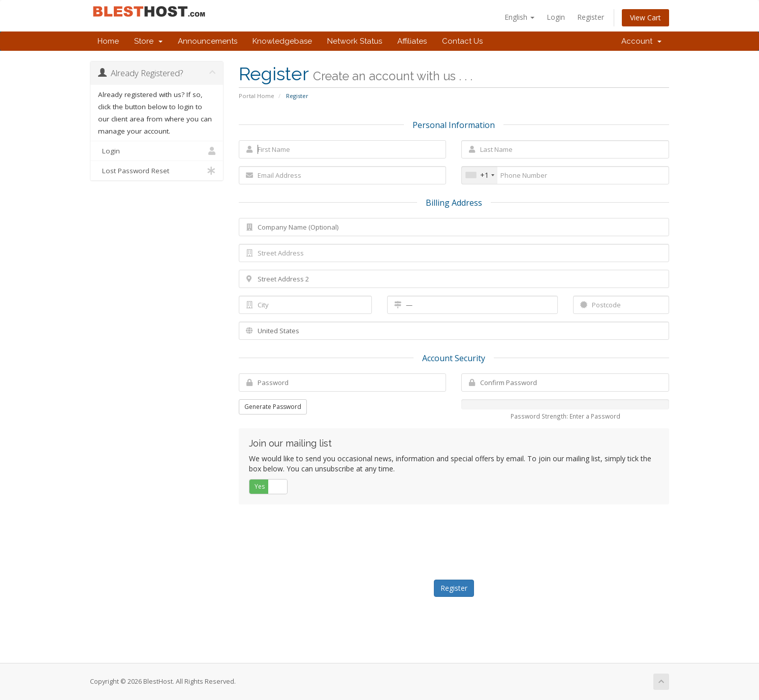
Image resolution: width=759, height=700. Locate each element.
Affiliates (412, 41)
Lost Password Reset (157, 171)
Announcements (208, 41)
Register (591, 17)
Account (641, 41)
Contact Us (462, 41)
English (519, 17)
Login (556, 17)
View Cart (645, 18)
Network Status (355, 41)
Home (108, 41)
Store (148, 41)
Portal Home (257, 96)
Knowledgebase (282, 41)
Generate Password (273, 407)
